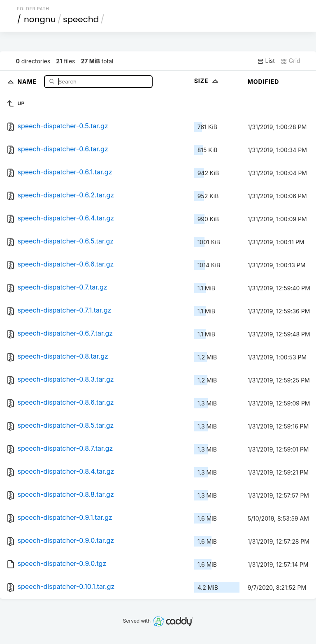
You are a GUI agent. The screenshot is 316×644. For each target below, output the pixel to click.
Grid (290, 61)
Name (28, 81)
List (266, 61)
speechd (81, 19)
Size (207, 81)
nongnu (40, 19)
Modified (264, 82)
